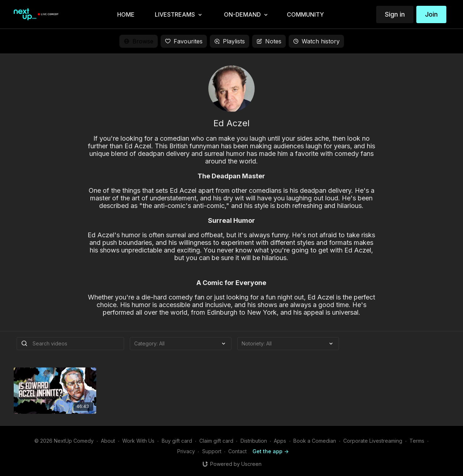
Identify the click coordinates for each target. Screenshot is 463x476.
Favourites (184, 41)
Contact (237, 451)
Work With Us (138, 441)
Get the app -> (271, 451)
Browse (139, 41)
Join (431, 14)
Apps (280, 441)
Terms (417, 441)
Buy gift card (177, 441)
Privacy (186, 451)
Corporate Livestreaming (373, 441)
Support (212, 451)
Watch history (316, 41)
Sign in (395, 14)
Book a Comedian (315, 441)
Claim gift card (216, 441)
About (108, 441)
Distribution (254, 441)
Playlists (230, 41)
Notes (269, 41)
